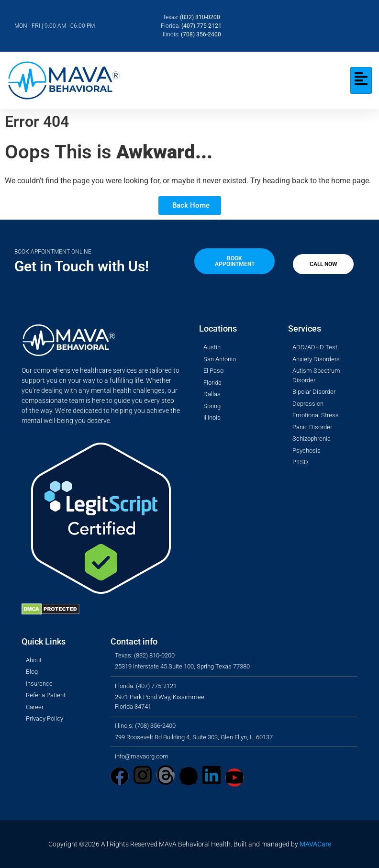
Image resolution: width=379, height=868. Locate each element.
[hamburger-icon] (361, 80)
